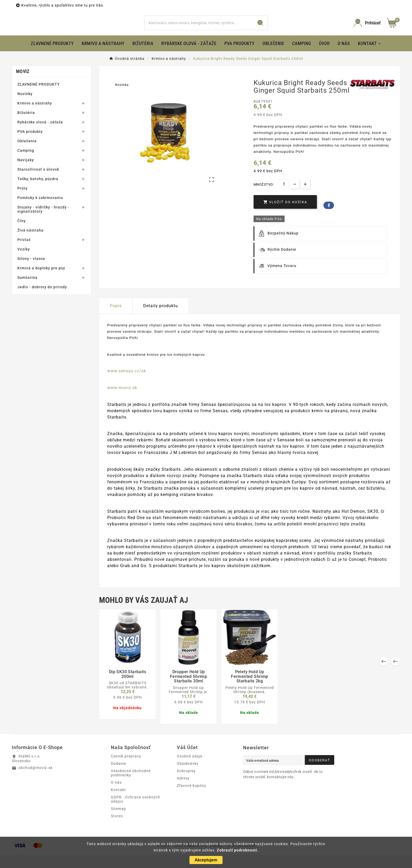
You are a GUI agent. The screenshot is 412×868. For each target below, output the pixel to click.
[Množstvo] (284, 198)
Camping (26, 164)
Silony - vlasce (31, 272)
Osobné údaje (190, 770)
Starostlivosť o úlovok (38, 183)
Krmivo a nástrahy (35, 117)
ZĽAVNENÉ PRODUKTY (39, 98)
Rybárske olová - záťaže (40, 135)
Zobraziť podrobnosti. (238, 850)
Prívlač (24, 253)
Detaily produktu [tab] (161, 319)
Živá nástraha (30, 244)
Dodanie (119, 777)
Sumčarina (27, 291)
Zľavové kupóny (192, 799)
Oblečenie (27, 154)
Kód (257, 115)
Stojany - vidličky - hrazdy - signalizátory (43, 223)
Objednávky (188, 777)
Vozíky (24, 263)
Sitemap (119, 822)
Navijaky (26, 173)
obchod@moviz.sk (35, 781)
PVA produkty (30, 145)
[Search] (260, 30)
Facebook (329, 219)
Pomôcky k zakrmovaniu (40, 211)
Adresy (183, 792)
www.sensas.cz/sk (127, 384)
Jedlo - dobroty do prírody (42, 300)
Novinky (25, 107)
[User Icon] (367, 30)
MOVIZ (23, 85)
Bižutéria (26, 126)
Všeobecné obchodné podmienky (131, 786)
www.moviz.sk (122, 401)
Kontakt (118, 803)
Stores (117, 829)
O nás (116, 796)
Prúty (22, 202)
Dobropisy (186, 784)
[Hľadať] (199, 30)
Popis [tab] (116, 319)
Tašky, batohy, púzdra (38, 192)
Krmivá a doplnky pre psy (41, 281)
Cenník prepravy (126, 770)
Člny (22, 234)
